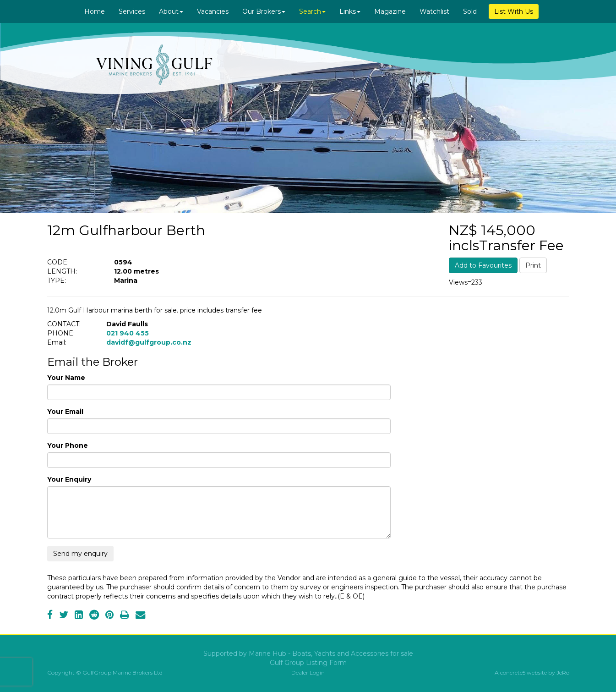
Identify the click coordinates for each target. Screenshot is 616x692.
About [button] (171, 11)
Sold (470, 11)
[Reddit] (94, 616)
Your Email (65, 412)
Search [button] (312, 11)
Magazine (390, 11)
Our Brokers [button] (264, 11)
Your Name (66, 378)
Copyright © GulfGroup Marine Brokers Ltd (105, 673)
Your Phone (68, 445)
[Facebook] (50, 616)
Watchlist (434, 11)
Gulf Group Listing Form (308, 663)
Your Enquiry (69, 479)
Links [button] (350, 11)
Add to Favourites (483, 265)
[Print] (125, 616)
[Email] (140, 616)
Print (533, 265)
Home (95, 11)
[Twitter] (64, 616)
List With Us (514, 11)
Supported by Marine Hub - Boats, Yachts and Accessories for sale (308, 654)
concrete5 (513, 673)
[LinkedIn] (79, 616)
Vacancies (213, 11)
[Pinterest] (109, 616)
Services (132, 11)
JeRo (563, 673)
